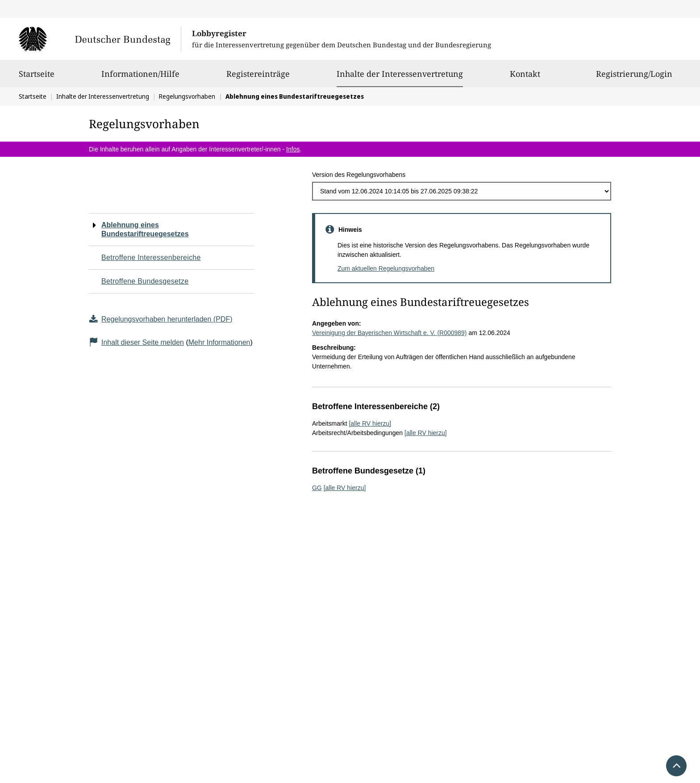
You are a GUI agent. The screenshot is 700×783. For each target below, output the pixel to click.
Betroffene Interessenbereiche (151, 258)
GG (317, 488)
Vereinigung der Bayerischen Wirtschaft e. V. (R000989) (390, 333)
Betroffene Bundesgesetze (145, 281)
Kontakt (525, 78)
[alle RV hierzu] (370, 423)
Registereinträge (258, 78)
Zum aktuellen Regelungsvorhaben (386, 268)
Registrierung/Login (634, 78)
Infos (293, 149)
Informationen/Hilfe (140, 78)
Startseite (37, 78)
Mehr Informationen (219, 342)
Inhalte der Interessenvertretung (400, 74)
